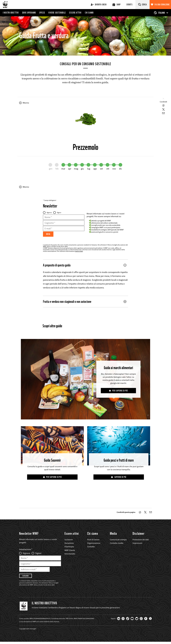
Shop (117, 5)
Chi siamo (89, 13)
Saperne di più (120, 478)
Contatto (91, 548)
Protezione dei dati (141, 540)
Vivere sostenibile (57, 13)
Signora (49, 213)
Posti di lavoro (93, 540)
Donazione (69, 544)
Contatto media (117, 544)
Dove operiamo (29, 13)
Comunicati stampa (118, 540)
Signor (59, 213)
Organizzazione (94, 544)
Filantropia (69, 548)
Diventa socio (99, 5)
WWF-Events (70, 551)
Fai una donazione (162, 5)
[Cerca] (142, 5)
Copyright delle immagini (28, 631)
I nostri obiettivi (11, 13)
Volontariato (70, 555)
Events (129, 5)
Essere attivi (75, 13)
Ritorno (26, 103)
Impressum (137, 544)
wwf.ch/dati (79, 252)
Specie (42, 13)
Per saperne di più (120, 391)
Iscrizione (69, 540)
